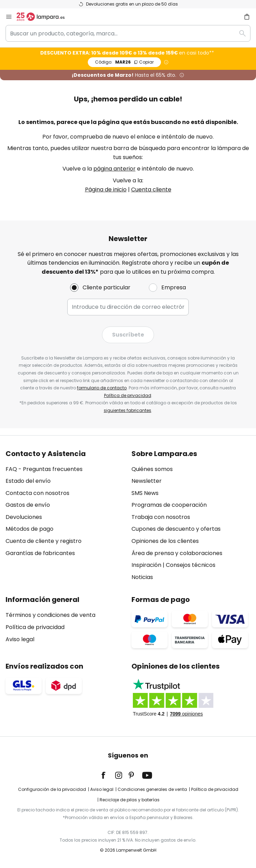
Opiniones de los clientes (165, 541)
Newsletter (147, 481)
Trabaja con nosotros (161, 517)
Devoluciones (24, 517)
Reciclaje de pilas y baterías (130, 800)
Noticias (142, 577)
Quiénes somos (152, 469)
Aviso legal (20, 639)
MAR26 (124, 62)
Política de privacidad (128, 395)
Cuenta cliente (151, 189)
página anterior (114, 169)
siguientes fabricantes (127, 410)
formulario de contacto (102, 388)
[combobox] (128, 33)
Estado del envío (28, 481)
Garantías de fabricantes (40, 553)
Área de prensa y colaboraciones (177, 553)
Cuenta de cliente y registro (44, 541)
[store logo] (45, 17)
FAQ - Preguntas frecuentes (44, 469)
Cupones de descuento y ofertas (176, 529)
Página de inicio (106, 189)
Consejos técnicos (191, 565)
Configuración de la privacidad (52, 789)
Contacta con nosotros (37, 493)
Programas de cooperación (169, 505)
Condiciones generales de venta (152, 789)
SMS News (145, 493)
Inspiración (146, 565)
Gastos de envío (28, 505)
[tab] (65, 516)
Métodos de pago (29, 529)
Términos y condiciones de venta (50, 615)
